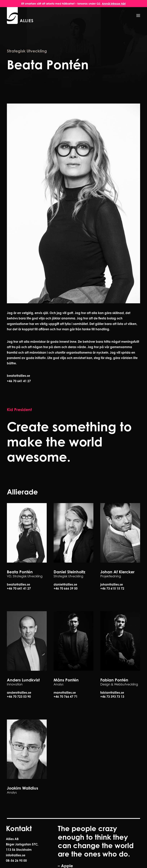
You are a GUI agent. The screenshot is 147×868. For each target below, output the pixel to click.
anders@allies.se (19, 693)
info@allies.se (16, 855)
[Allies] (20, 15)
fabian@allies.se (112, 693)
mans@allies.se (65, 693)
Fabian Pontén (114, 680)
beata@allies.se (18, 376)
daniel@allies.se (65, 584)
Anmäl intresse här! (114, 4)
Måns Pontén (66, 680)
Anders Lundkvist (23, 680)
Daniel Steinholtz (69, 572)
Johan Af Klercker (117, 572)
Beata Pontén (20, 572)
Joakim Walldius (22, 788)
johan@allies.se (112, 584)
